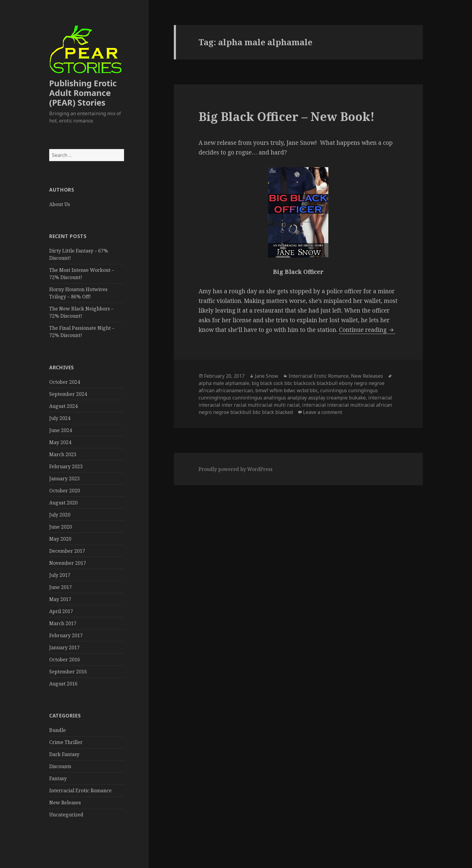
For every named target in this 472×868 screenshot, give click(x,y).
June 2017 (61, 587)
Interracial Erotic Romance (80, 790)
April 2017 (61, 611)
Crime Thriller (66, 742)
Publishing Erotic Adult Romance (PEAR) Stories (83, 93)
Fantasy (58, 778)
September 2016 (68, 672)
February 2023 (66, 466)
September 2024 (68, 394)
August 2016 (63, 684)
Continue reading (367, 330)
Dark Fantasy (64, 754)
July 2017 (60, 575)
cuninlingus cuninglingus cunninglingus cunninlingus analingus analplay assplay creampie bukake (288, 394)
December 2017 (67, 551)
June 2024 (61, 430)
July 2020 (60, 515)
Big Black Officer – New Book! (287, 116)
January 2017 (64, 647)
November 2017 (68, 563)
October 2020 (65, 491)
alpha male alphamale (224, 383)
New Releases (65, 803)
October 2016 (65, 660)
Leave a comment (323, 412)
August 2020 (63, 503)
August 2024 (63, 406)
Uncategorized (66, 815)
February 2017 (66, 635)
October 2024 (65, 382)
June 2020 (61, 527)
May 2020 (60, 539)
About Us (60, 204)
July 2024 (60, 418)
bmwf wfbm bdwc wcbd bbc (287, 390)
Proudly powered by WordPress (236, 469)
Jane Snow (266, 376)
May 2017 (60, 599)
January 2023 (64, 479)
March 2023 (63, 454)
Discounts (60, 766)
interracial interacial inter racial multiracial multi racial (295, 401)
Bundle (57, 730)
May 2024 (60, 442)
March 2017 (63, 623)
